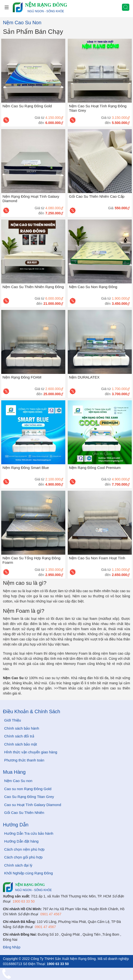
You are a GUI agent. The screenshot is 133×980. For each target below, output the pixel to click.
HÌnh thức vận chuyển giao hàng (31, 752)
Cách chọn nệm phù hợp (24, 849)
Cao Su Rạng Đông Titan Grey (29, 797)
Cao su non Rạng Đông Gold (28, 789)
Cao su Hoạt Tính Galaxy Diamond (33, 805)
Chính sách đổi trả (19, 736)
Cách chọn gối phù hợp (23, 857)
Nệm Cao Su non (18, 781)
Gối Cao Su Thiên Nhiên (24, 813)
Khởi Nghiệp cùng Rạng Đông (28, 873)
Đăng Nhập (12, 947)
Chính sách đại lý (18, 865)
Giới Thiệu (13, 720)
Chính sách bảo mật (21, 744)
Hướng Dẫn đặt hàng (21, 841)
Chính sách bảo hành (22, 728)
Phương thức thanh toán (24, 760)
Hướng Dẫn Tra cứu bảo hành (29, 833)
